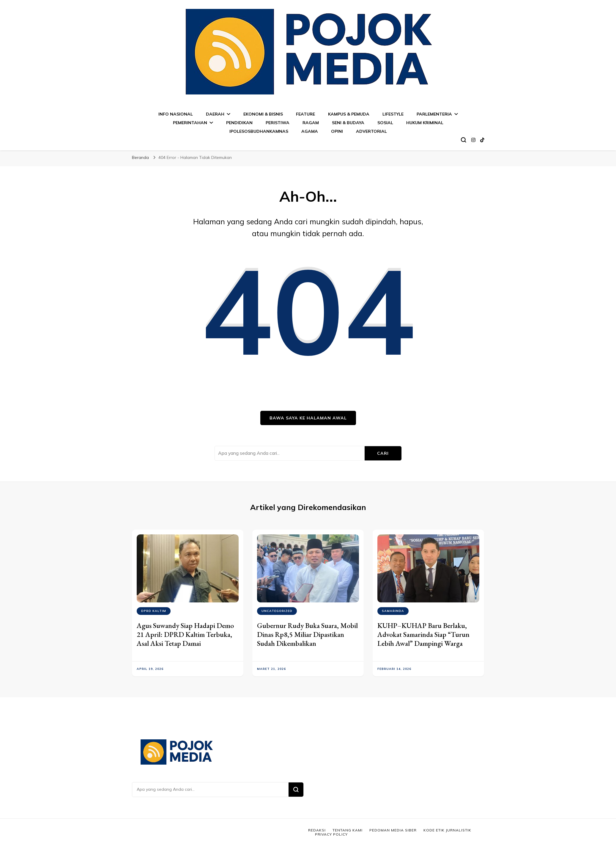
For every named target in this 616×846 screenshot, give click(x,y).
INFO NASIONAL (176, 114)
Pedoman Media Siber (393, 830)
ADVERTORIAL (371, 131)
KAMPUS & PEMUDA (349, 114)
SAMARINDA (393, 611)
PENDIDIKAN (239, 123)
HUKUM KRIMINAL (425, 123)
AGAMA (310, 131)
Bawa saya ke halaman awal (308, 418)
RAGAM (311, 123)
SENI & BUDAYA (348, 123)
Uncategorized (277, 611)
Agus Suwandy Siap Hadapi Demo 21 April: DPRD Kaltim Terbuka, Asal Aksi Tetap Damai (185, 634)
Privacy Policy (331, 834)
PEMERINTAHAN (190, 123)
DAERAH (215, 114)
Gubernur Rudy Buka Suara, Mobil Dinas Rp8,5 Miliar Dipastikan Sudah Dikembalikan (307, 634)
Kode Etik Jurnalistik (447, 830)
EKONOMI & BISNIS (263, 114)
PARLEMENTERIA (434, 114)
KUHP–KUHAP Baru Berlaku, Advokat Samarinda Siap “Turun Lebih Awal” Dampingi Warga (423, 634)
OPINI (337, 131)
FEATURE (305, 114)
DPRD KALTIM (154, 611)
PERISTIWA (278, 123)
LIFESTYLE (393, 114)
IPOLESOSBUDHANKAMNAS (259, 131)
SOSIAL (385, 123)
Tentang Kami (348, 830)
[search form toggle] (464, 140)
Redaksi (317, 830)
